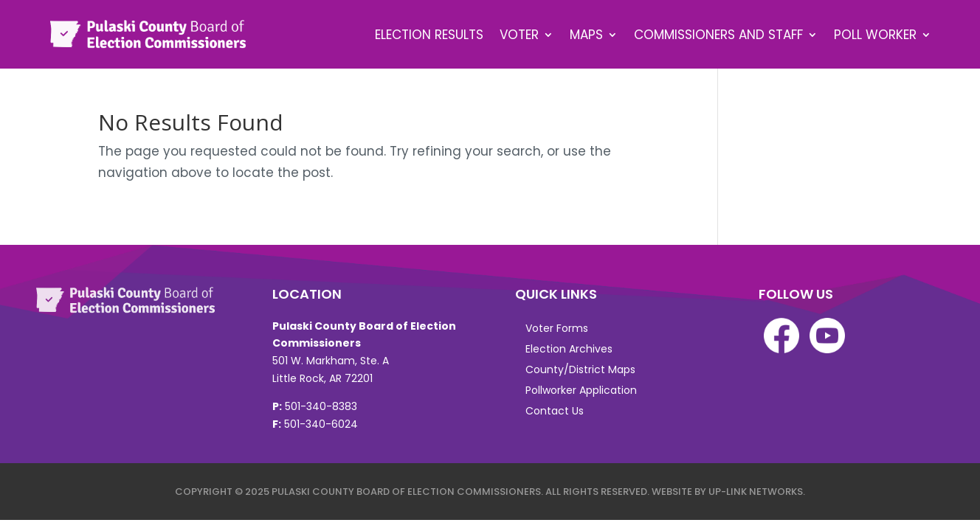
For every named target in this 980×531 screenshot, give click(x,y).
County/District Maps (580, 369)
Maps (586, 35)
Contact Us (555, 411)
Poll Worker (875, 35)
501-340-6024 (321, 424)
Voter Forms (557, 328)
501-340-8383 (321, 406)
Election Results (429, 35)
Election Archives (569, 349)
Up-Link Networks (756, 492)
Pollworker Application (581, 390)
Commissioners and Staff (718, 35)
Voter (519, 35)
